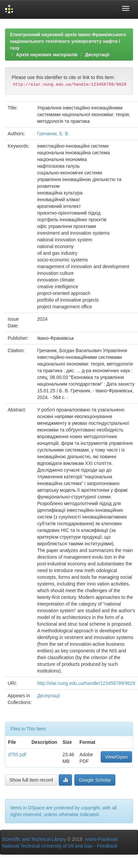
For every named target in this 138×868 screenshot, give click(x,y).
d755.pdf (17, 755)
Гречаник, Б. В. (53, 134)
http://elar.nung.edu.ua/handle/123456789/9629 (86, 683)
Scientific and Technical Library (34, 839)
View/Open (116, 757)
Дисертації (97, 55)
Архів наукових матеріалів (47, 55)
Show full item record (31, 780)
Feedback (107, 846)
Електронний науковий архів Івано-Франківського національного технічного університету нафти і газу (68, 41)
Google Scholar (95, 780)
